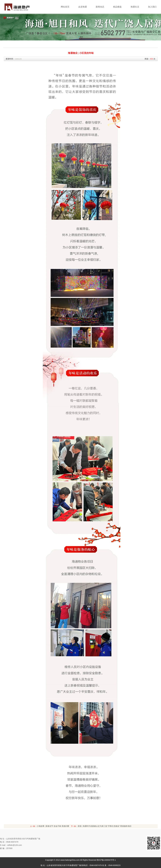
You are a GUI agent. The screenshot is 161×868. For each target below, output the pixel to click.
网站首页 (65, 7)
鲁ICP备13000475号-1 (106, 860)
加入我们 (152, 7)
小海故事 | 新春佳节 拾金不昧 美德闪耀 (53, 826)
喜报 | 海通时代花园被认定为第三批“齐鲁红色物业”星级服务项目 (105, 826)
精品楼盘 (117, 7)
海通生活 (135, 7)
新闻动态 (100, 7)
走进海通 (83, 7)
